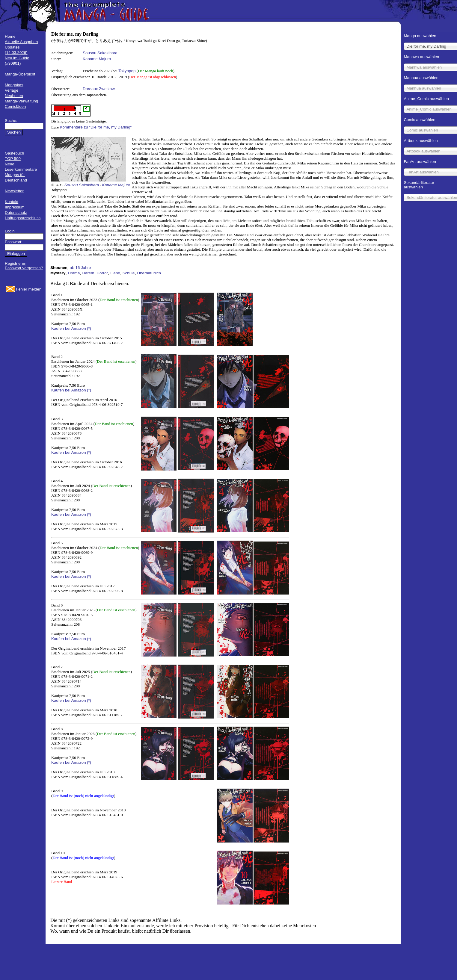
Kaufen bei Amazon (69, 328)
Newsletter (14, 191)
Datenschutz (16, 213)
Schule (129, 273)
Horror (102, 273)
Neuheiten (14, 96)
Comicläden (15, 106)
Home (10, 36)
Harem (88, 273)
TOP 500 (13, 159)
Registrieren (16, 263)
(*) (89, 328)
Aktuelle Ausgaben (21, 42)
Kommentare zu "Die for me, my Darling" (96, 127)
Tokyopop (127, 71)
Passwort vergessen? (24, 268)
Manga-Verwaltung (21, 101)
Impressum (15, 207)
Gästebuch (14, 153)
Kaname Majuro (97, 59)
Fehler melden (29, 289)
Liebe (115, 273)
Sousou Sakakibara (100, 53)
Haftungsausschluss (23, 218)
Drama (74, 273)
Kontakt (12, 202)
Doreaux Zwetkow (99, 89)
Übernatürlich (149, 273)
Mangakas (14, 85)
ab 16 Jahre (80, 268)
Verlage (12, 90)
